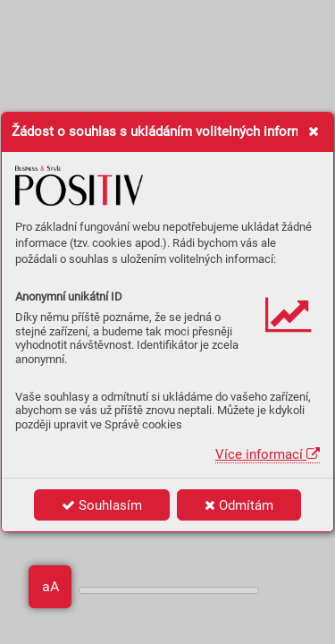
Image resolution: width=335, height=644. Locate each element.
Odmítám (239, 505)
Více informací (268, 454)
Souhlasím (102, 505)
